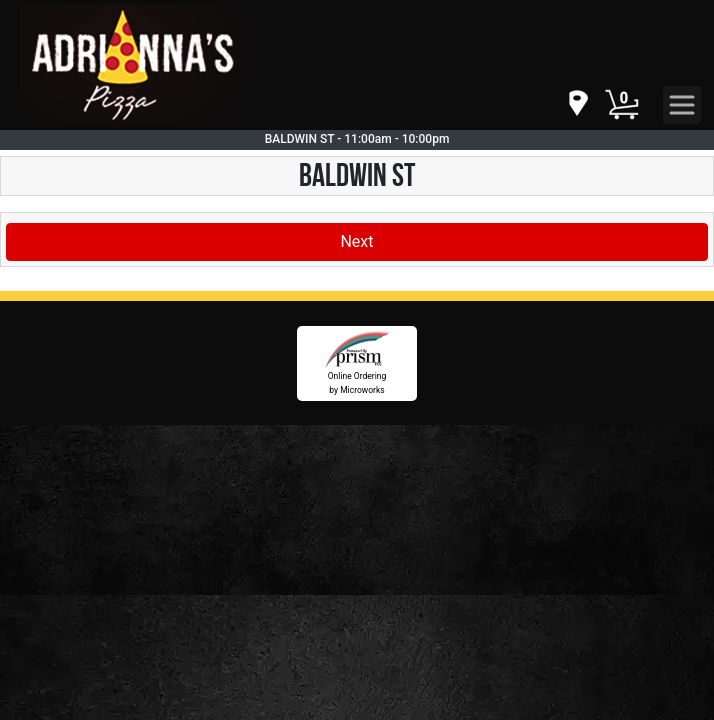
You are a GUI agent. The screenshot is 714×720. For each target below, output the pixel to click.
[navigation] (577, 104)
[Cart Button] (622, 105)
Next (356, 241)
